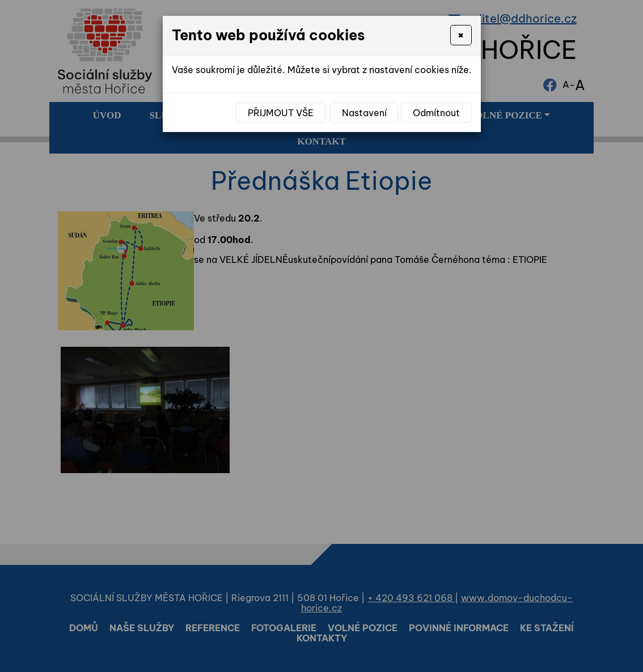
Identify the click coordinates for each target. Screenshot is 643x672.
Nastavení (364, 113)
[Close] (461, 35)
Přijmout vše (281, 113)
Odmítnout (436, 113)
